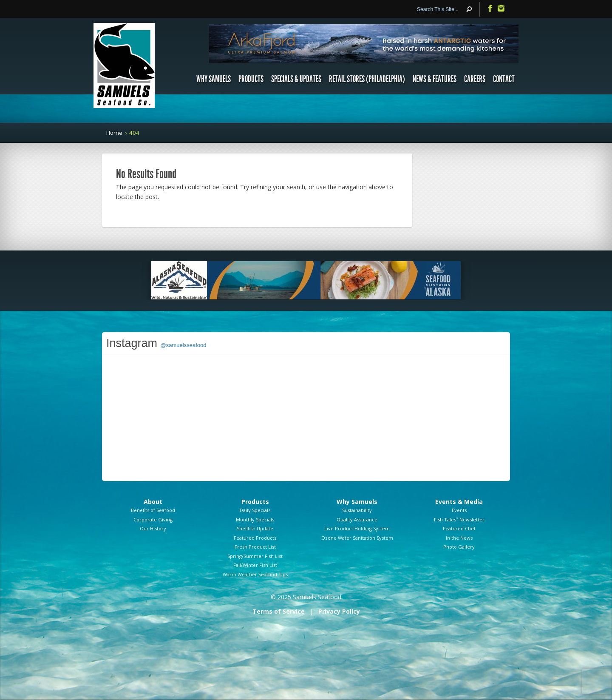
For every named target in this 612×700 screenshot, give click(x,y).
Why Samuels (214, 79)
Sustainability (357, 510)
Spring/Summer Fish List (255, 556)
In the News (459, 538)
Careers (475, 79)
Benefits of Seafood (153, 510)
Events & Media (459, 502)
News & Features (435, 79)
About (153, 502)
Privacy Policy (339, 611)
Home (114, 133)
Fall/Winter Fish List (255, 565)
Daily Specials (255, 510)
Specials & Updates (296, 79)
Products (251, 79)
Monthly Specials (255, 519)
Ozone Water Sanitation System (357, 538)
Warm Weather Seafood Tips (255, 574)
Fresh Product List (255, 547)
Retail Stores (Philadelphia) (367, 79)
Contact (504, 79)
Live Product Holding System (357, 528)
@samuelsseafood (184, 345)
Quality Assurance (357, 519)
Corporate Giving (153, 519)
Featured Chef (459, 528)
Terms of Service (279, 611)
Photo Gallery (459, 547)
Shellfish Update (255, 528)
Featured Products (255, 538)
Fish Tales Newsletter (459, 519)
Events (459, 510)
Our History (153, 528)
